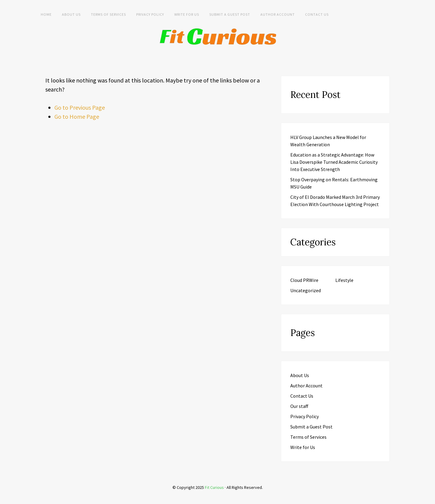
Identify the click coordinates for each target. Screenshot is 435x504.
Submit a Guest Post (230, 14)
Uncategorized (306, 290)
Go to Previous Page (80, 107)
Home (46, 14)
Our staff (299, 406)
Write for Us (187, 14)
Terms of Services (108, 14)
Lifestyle (344, 280)
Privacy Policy (150, 14)
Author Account (278, 14)
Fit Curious (214, 487)
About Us (71, 14)
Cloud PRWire (304, 280)
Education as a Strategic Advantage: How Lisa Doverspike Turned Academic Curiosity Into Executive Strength (334, 162)
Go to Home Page (77, 116)
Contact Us (317, 14)
